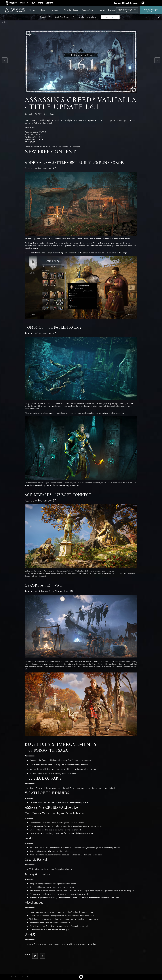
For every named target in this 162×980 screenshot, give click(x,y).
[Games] (33, 10)
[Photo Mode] (54, 10)
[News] (43, 10)
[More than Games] (71, 10)
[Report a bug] (114, 10)
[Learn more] (110, 17)
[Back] (5, 22)
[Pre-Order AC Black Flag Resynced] (151, 10)
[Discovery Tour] (88, 10)
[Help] (102, 10)
